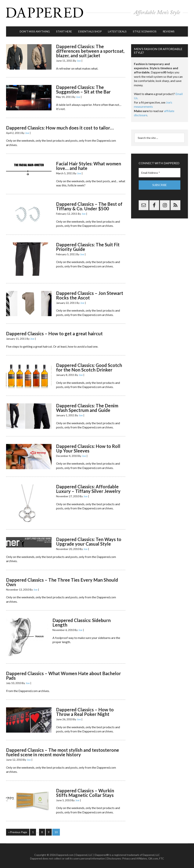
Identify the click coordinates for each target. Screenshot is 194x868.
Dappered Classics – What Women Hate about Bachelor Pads (63, 674)
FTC (162, 857)
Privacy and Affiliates (135, 857)
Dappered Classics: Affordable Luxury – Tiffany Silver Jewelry (88, 487)
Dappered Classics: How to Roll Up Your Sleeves (88, 447)
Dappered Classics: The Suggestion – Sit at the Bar (83, 88)
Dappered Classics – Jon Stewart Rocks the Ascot (90, 293)
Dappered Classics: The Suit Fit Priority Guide (88, 245)
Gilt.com (153, 857)
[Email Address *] (160, 171)
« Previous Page (18, 830)
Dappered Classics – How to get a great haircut (54, 332)
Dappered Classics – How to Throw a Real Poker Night (85, 710)
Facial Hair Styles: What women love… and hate (89, 164)
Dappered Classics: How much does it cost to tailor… (60, 126)
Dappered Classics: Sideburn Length (82, 621)
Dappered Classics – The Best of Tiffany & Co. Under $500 (89, 205)
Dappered (97, 12)
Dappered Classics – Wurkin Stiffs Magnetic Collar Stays (85, 791)
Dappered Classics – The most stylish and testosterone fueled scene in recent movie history (63, 751)
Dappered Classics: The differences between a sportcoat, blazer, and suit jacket (90, 49)
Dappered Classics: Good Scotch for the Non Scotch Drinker (89, 366)
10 (56, 830)
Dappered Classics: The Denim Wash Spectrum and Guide (87, 406)
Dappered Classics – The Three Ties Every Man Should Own (62, 580)
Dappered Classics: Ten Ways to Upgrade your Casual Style (89, 540)
